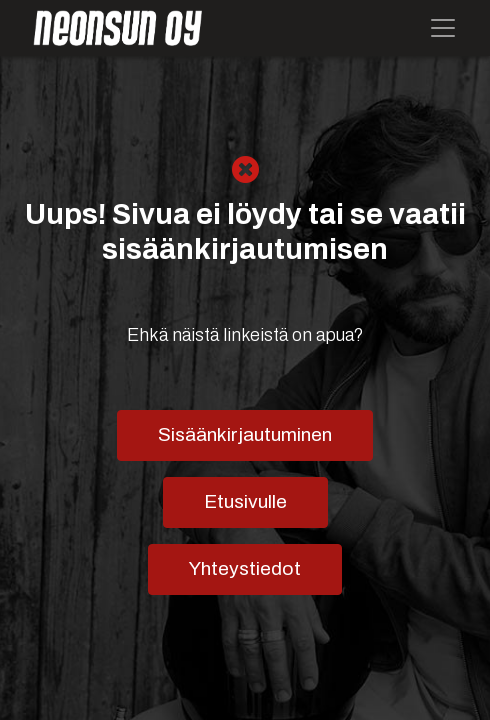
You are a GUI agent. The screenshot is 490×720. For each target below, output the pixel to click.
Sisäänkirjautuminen (245, 434)
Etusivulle (245, 501)
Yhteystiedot (245, 568)
